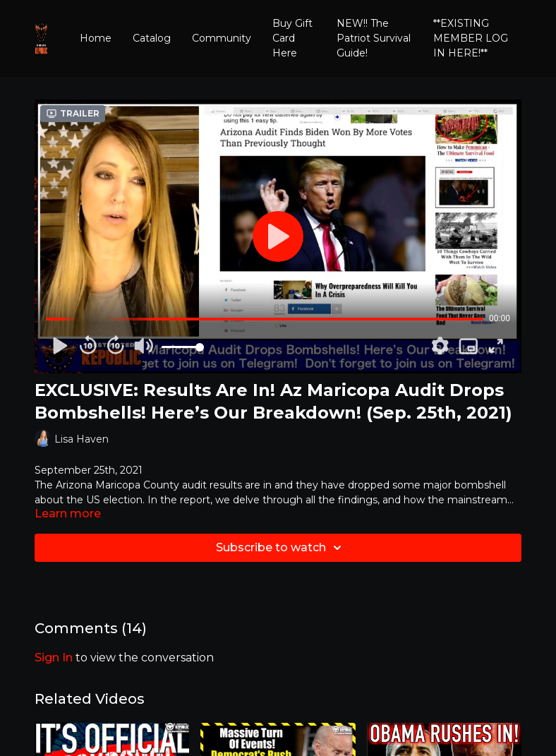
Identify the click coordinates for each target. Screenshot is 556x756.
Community (222, 38)
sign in (54, 658)
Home (96, 38)
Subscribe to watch (281, 548)
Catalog (152, 38)
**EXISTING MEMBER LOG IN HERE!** (471, 38)
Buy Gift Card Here (292, 38)
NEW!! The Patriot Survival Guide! (374, 38)
